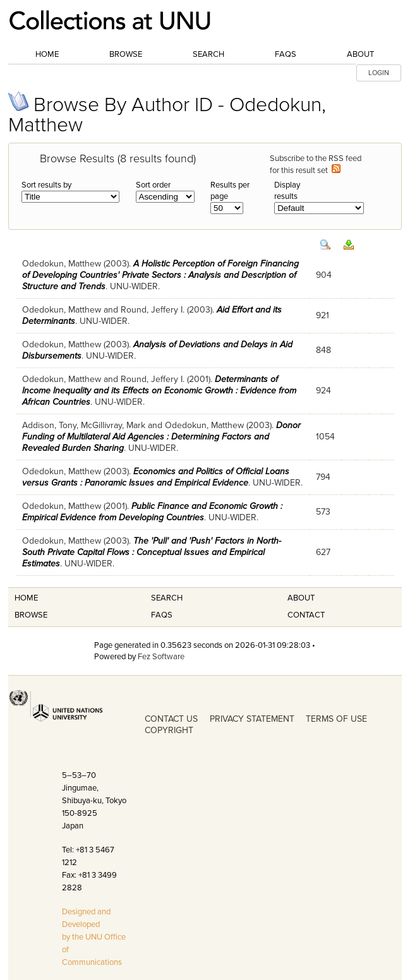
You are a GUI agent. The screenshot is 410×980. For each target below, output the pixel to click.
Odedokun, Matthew (62, 264)
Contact (306, 615)
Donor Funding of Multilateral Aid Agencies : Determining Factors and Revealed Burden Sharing (161, 437)
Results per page (230, 191)
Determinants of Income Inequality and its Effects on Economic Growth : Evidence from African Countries (159, 391)
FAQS (162, 615)
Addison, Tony (49, 425)
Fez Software (161, 657)
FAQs (286, 54)
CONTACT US (171, 719)
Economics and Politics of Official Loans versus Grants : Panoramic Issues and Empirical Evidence (156, 477)
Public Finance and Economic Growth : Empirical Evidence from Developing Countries (152, 512)
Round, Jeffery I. (153, 310)
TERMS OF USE (336, 719)
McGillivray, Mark (113, 425)
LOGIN (379, 73)
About (360, 54)
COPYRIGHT (169, 730)
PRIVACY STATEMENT (252, 719)
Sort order (153, 185)
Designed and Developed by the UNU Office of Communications (94, 937)
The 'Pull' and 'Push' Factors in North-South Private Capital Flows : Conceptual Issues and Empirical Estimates (152, 552)
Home (47, 54)
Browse (126, 54)
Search (208, 54)
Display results (287, 191)
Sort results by (46, 185)
